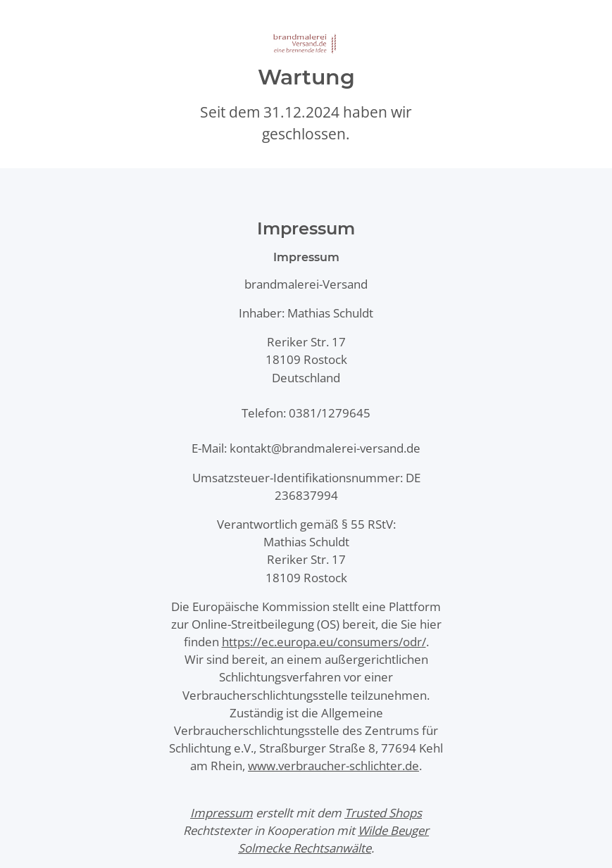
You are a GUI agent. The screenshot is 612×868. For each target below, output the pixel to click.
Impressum (221, 813)
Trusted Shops (383, 813)
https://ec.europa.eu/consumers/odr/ (324, 642)
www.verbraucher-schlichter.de (333, 766)
